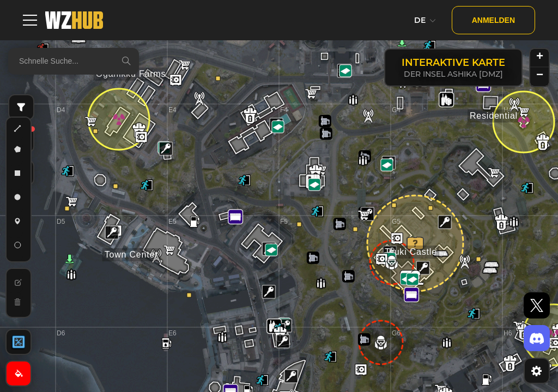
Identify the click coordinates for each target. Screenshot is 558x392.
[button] (445, 222)
